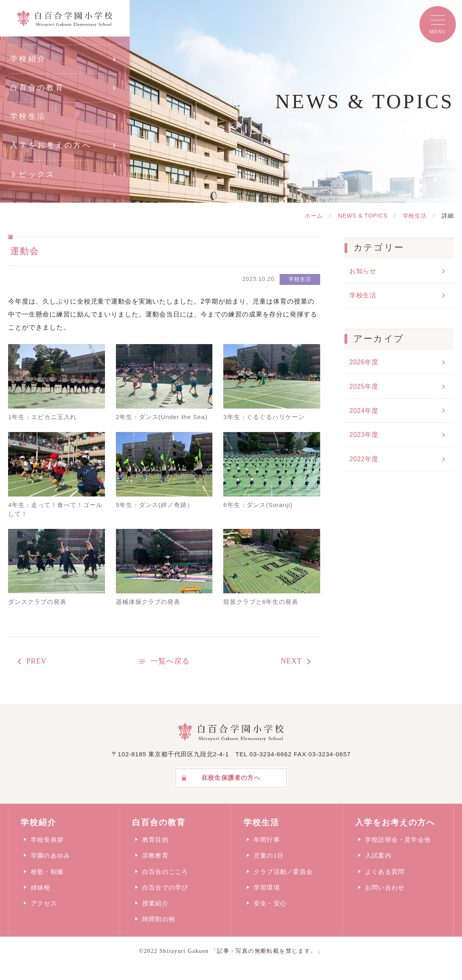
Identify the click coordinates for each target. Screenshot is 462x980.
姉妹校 (41, 887)
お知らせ (363, 271)
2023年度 (364, 435)
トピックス (33, 174)
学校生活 (28, 116)
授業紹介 (155, 903)
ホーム (314, 216)
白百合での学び (165, 887)
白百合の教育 (37, 88)
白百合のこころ (165, 872)
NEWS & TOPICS (363, 216)
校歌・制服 (47, 872)
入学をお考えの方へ (51, 145)
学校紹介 (28, 59)
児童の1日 (269, 855)
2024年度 (364, 411)
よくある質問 (385, 872)
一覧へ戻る (170, 661)
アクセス (44, 903)
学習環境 (267, 887)
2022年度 (364, 459)
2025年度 (364, 386)
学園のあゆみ (50, 855)
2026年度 (364, 362)
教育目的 (155, 840)
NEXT (291, 661)
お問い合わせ (385, 887)
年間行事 (267, 840)
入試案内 (378, 855)
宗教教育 (155, 855)
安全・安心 (270, 903)
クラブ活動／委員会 (283, 872)
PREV (36, 661)
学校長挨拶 (47, 840)
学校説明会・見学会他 (398, 840)
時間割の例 (159, 919)
